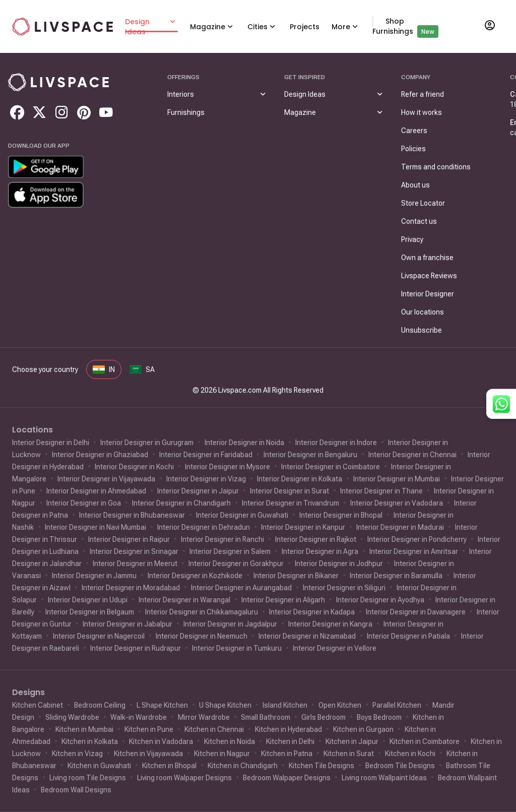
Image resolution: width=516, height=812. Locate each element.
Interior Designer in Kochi (134, 467)
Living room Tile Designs (88, 778)
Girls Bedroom (324, 717)
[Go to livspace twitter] (39, 112)
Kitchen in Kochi (410, 754)
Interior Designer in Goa (84, 503)
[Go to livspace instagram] (61, 112)
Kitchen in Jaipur (352, 741)
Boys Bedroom (379, 717)
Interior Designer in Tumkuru (237, 648)
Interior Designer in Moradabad (131, 588)
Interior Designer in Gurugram (147, 443)
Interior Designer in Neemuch (202, 636)
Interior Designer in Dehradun (204, 527)
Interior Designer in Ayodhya (380, 600)
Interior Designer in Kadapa (312, 612)
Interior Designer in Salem (230, 551)
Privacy (412, 239)
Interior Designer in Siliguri (344, 588)
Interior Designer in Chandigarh (181, 503)
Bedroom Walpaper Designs (287, 778)
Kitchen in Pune (149, 729)
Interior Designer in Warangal (184, 600)
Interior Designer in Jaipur (198, 491)
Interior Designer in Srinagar (134, 551)
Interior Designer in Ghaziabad (100, 455)
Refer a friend (423, 94)
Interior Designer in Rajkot (316, 539)
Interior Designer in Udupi (88, 600)
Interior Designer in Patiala (408, 636)
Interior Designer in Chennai (412, 455)
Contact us (419, 221)
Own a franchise (427, 258)
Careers (414, 131)
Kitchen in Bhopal (169, 766)
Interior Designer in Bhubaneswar (132, 515)
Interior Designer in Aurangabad (241, 588)
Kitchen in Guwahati (99, 766)
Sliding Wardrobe (72, 717)
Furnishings (186, 112)
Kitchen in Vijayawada (148, 754)
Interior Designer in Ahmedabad (96, 491)
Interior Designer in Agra (320, 551)
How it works (422, 112)
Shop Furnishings (393, 26)
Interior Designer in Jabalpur (127, 624)
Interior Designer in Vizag (206, 479)
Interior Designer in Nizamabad (307, 636)
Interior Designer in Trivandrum (291, 503)
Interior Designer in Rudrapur (136, 648)
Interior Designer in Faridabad (206, 455)
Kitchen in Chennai (214, 729)
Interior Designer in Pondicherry (417, 539)
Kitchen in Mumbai (84, 729)
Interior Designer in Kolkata (300, 479)
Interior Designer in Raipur (129, 539)
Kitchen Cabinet (38, 705)
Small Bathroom (266, 717)
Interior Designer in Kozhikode (195, 576)
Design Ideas (137, 27)
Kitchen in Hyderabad (288, 729)
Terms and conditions (436, 167)
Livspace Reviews (429, 276)
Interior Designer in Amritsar (414, 551)
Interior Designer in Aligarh (283, 600)
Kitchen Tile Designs (321, 766)
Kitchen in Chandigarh (243, 766)
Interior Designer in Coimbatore (331, 467)
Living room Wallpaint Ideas (384, 778)
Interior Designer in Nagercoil (99, 636)
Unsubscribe (422, 330)
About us (415, 185)
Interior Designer (428, 294)
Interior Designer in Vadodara (397, 503)
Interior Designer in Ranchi (222, 539)
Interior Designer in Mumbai (397, 479)
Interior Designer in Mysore (228, 467)
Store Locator (423, 203)
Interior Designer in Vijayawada (106, 479)
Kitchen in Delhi (290, 741)
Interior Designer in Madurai (400, 527)
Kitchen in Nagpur (222, 754)
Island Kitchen (285, 705)
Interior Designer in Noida (244, 443)
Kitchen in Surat (349, 754)
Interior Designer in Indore (336, 443)
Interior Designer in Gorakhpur (236, 564)
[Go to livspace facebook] (17, 112)
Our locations (423, 312)
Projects (305, 27)
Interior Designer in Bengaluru (310, 455)
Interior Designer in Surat (289, 491)
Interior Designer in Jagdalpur (230, 624)
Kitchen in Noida (230, 741)
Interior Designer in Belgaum (90, 612)
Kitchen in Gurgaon (363, 729)
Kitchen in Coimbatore (425, 741)
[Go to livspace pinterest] (84, 112)
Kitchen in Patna (287, 754)
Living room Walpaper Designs (184, 778)
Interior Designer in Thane (381, 491)
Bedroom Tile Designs (400, 766)
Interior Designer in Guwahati (242, 515)
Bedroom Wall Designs (76, 790)
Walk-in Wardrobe (139, 717)
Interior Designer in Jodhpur (339, 564)
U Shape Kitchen (225, 705)
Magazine (208, 27)
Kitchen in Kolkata (90, 741)
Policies (413, 149)
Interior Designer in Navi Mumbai (95, 527)
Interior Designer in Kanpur (303, 527)
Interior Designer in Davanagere (416, 612)
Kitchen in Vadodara (161, 741)
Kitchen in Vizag (77, 754)
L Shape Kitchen (162, 705)
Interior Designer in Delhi (51, 443)
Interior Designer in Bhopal (341, 515)
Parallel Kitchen (397, 705)
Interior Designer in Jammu (94, 576)
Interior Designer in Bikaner (296, 576)
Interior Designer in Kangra (330, 624)
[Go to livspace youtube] (106, 112)
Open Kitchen (340, 705)
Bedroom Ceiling (100, 705)
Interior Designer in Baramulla (396, 576)
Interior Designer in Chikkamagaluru (202, 612)
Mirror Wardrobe (204, 717)
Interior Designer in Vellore (335, 648)
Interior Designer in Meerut (135, 564)
